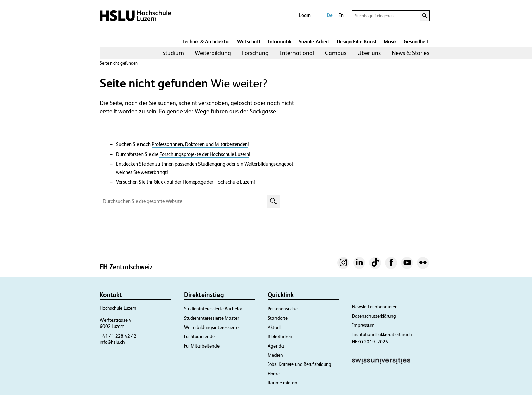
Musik (390, 42)
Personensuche (283, 309)
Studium (173, 53)
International (297, 53)
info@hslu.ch (112, 342)
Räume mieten (282, 383)
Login (305, 15)
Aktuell (274, 327)
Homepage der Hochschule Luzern (218, 182)
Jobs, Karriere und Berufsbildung (300, 364)
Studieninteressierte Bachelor (213, 309)
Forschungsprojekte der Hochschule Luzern (204, 154)
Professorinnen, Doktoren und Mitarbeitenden (200, 144)
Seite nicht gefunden (119, 63)
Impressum (363, 325)
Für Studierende (199, 336)
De (330, 15)
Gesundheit (416, 42)
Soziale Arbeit (314, 42)
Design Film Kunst (357, 42)
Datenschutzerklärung (374, 316)
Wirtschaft (249, 42)
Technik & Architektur (206, 42)
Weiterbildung (213, 53)
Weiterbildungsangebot (269, 164)
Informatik (280, 42)
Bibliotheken (280, 336)
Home (274, 374)
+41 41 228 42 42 (118, 336)
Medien (275, 355)
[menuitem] (173, 53)
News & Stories (410, 53)
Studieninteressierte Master (211, 318)
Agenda (276, 346)
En (341, 15)
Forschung (255, 53)
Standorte (278, 318)
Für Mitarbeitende (202, 346)
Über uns (369, 53)
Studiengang (212, 164)
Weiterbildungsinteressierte (211, 327)
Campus (336, 53)
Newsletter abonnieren (375, 307)
